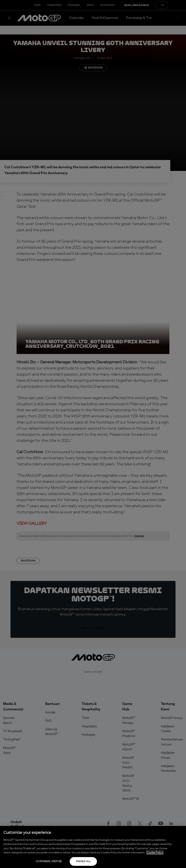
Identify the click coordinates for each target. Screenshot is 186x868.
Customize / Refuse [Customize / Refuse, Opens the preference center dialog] (49, 861)
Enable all (84, 861)
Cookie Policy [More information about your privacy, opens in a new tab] (155, 853)
